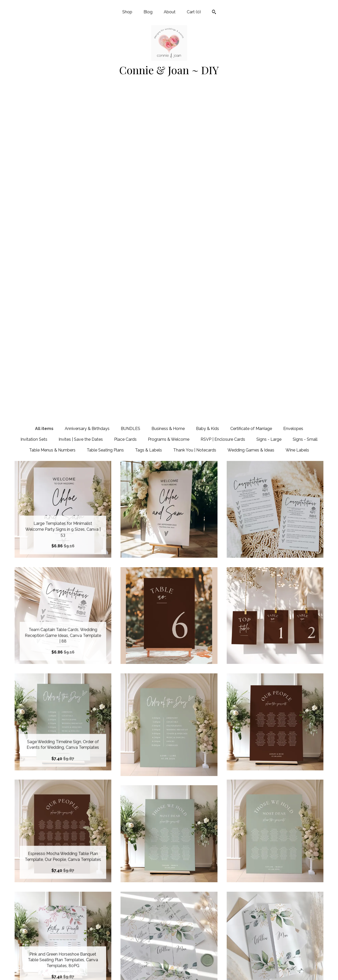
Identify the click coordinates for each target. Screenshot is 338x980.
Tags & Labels (149, 124)
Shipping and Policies (63, 961)
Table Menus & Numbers (52, 124)
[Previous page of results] (123, 887)
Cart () (194, 12)
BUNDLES (130, 103)
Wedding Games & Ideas (251, 124)
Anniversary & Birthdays (87, 103)
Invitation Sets (34, 113)
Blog (148, 12)
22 (196, 887)
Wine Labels (297, 124)
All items (44, 103)
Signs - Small (305, 113)
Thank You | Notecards (195, 124)
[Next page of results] (216, 887)
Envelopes (293, 103)
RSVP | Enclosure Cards (223, 113)
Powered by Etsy (275, 953)
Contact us (63, 969)
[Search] (214, 13)
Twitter (169, 961)
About (170, 12)
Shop (127, 12)
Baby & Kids (208, 103)
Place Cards (125, 113)
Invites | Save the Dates (81, 113)
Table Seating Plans (105, 124)
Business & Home (168, 103)
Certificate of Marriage (251, 103)
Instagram (169, 953)
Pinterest (169, 945)
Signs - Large (269, 113)
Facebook (169, 936)
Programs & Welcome (169, 113)
